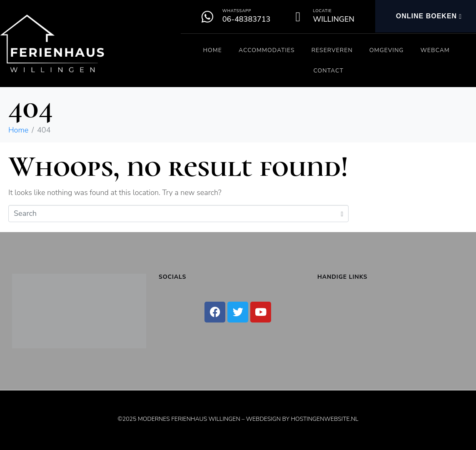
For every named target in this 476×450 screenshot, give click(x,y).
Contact (328, 71)
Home (212, 50)
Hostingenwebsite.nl (324, 419)
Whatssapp (237, 11)
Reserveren (332, 50)
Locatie (322, 11)
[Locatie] (298, 17)
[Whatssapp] (207, 17)
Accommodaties (267, 50)
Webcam (435, 50)
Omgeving (387, 50)
